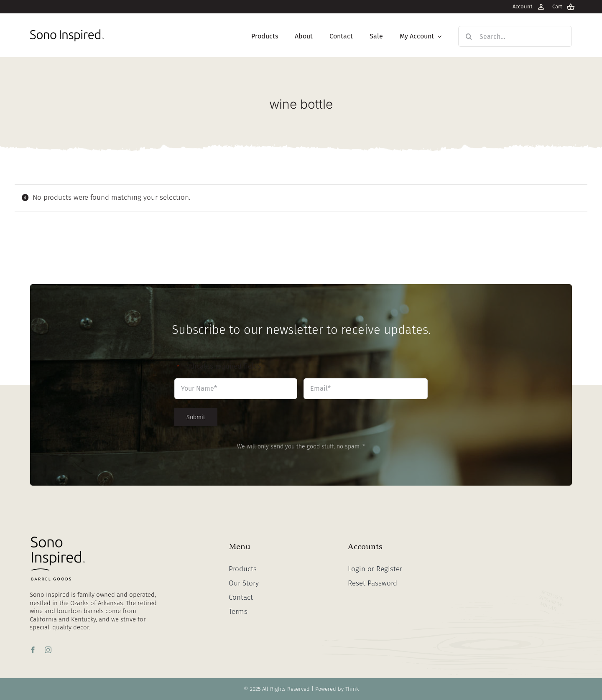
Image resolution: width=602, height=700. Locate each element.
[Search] (469, 36)
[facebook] (33, 650)
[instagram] (48, 650)
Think (352, 689)
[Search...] (515, 36)
